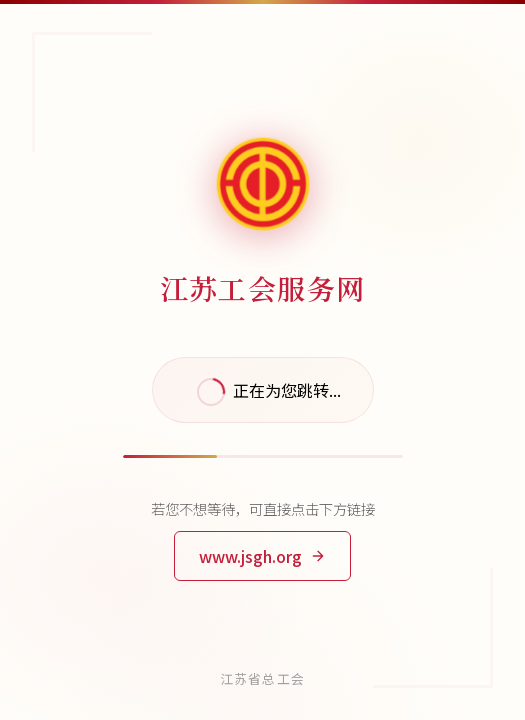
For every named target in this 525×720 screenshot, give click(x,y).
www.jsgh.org (262, 556)
